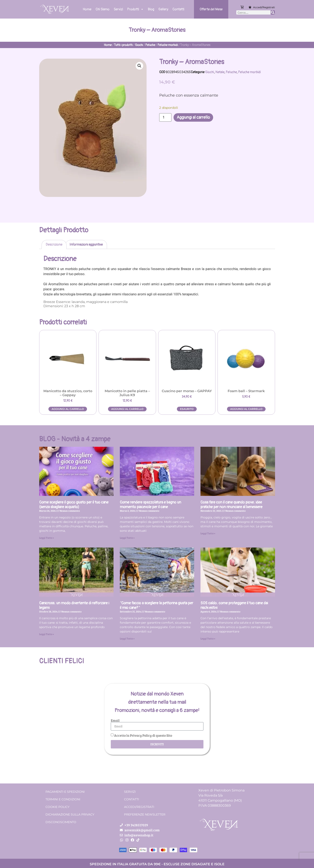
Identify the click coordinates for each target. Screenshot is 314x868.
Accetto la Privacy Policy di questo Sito (143, 735)
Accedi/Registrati (264, 7)
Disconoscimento (61, 822)
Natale (220, 72)
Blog (151, 9)
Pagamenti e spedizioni (65, 792)
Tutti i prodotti (123, 45)
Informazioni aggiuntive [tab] (86, 245)
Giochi (139, 45)
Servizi (118, 9)
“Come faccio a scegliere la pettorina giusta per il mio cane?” (156, 605)
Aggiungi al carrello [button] (68, 409)
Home (87, 9)
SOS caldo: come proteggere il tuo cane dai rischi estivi (234, 605)
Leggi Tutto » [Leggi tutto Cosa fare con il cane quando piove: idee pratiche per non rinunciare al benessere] (208, 533)
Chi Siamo (103, 9)
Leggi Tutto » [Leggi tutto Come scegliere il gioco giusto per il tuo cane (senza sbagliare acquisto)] (47, 538)
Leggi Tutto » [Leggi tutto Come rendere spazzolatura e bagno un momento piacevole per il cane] (127, 538)
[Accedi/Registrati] (250, 7)
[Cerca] (273, 12)
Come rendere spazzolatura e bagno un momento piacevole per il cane (150, 505)
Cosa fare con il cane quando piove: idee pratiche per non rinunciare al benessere (231, 505)
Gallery (163, 9)
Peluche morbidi (168, 45)
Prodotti (135, 9)
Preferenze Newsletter (145, 814)
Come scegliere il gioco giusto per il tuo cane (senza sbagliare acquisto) (74, 505)
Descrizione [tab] (54, 245)
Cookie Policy (57, 807)
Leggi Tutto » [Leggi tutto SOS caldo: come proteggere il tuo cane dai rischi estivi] (208, 638)
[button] (139, 66)
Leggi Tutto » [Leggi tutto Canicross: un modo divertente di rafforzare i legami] (47, 634)
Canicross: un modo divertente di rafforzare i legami (74, 605)
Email (115, 720)
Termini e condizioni (63, 799)
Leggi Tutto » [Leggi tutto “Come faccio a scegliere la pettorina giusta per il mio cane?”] (127, 638)
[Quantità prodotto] (165, 117)
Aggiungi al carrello (193, 117)
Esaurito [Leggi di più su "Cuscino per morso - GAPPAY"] (187, 409)
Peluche (150, 45)
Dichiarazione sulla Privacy (70, 814)
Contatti (178, 9)
